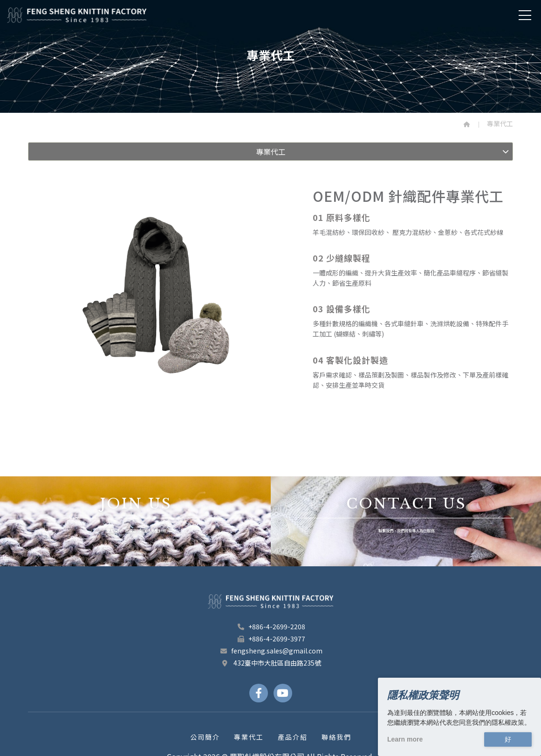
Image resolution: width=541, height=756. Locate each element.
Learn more (405, 739)
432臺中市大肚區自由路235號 (270, 663)
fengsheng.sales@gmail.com (271, 651)
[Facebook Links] (259, 693)
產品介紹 (293, 737)
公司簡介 (205, 737)
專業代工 (249, 737)
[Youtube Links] (283, 693)
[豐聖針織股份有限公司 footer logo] (271, 601)
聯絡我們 (336, 737)
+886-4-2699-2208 (271, 626)
